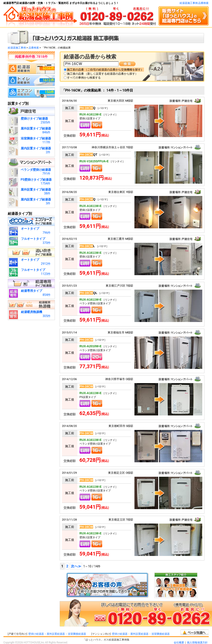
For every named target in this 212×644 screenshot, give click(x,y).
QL (88, 293)
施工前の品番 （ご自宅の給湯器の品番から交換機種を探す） (105, 70)
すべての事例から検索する (84, 78)
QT (88, 155)
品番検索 (34, 48)
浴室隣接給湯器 (77, 634)
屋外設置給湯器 (56, 634)
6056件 (49, 68)
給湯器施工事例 (17, 48)
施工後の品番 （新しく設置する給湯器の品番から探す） (102, 74)
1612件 (49, 80)
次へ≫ (76, 566)
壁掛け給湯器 (36, 634)
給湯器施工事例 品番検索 (194, 3)
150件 (49, 92)
